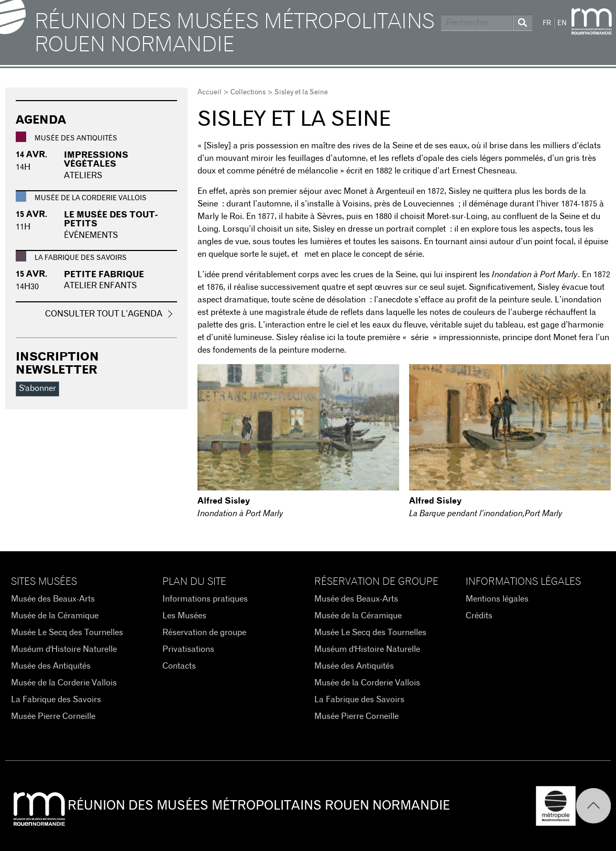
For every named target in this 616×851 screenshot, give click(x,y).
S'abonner (37, 388)
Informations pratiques (205, 599)
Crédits (479, 616)
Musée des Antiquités (51, 666)
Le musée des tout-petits (111, 220)
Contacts (179, 666)
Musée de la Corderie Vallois (64, 683)
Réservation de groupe (204, 632)
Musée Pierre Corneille (53, 716)
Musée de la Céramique (55, 616)
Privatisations (188, 649)
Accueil (210, 92)
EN (562, 23)
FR (547, 23)
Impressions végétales (96, 160)
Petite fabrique (104, 275)
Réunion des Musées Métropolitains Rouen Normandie (235, 34)
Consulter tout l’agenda (104, 314)
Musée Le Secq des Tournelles (67, 632)
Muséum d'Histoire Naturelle (64, 649)
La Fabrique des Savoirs (56, 700)
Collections (248, 92)
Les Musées (184, 616)
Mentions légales (497, 599)
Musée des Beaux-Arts (53, 599)
